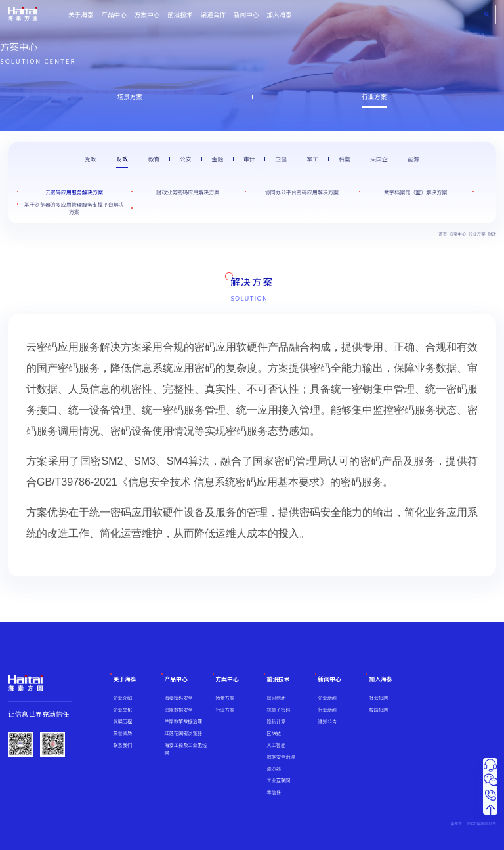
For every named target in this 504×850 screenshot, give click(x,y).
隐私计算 (276, 721)
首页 (443, 234)
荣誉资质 (122, 733)
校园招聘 (378, 710)
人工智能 (276, 745)
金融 (217, 159)
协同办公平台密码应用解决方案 (302, 192)
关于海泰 (81, 14)
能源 (413, 159)
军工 (313, 159)
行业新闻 (327, 710)
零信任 (274, 792)
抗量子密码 (278, 710)
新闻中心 (246, 14)
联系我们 (122, 745)
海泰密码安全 (178, 698)
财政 (122, 159)
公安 (186, 159)
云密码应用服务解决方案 (74, 192)
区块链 (274, 733)
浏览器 (274, 769)
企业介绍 (122, 698)
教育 (154, 159)
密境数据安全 (178, 710)
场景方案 (130, 96)
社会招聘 (378, 698)
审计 (249, 159)
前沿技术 (180, 14)
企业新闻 (327, 698)
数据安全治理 (281, 757)
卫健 (281, 159)
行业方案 (374, 96)
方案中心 (147, 14)
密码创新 (276, 698)
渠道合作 (213, 14)
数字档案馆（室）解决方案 (415, 192)
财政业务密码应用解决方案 (188, 192)
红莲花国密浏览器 (183, 733)
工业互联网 (278, 780)
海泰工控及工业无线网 (185, 749)
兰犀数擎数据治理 (183, 721)
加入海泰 (279, 14)
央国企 (379, 159)
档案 (345, 159)
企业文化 (122, 710)
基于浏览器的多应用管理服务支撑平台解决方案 (74, 208)
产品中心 (114, 14)
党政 (91, 159)
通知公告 (327, 721)
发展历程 (122, 721)
